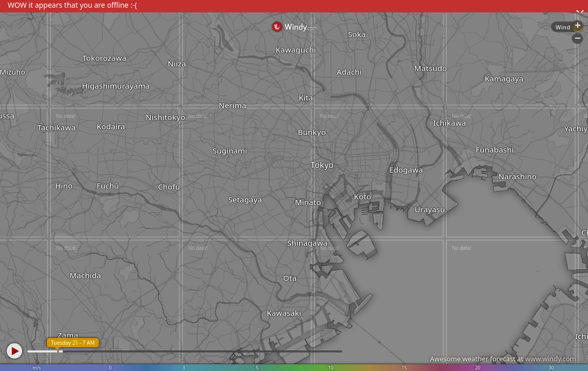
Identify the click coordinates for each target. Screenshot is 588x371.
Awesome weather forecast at (503, 359)
